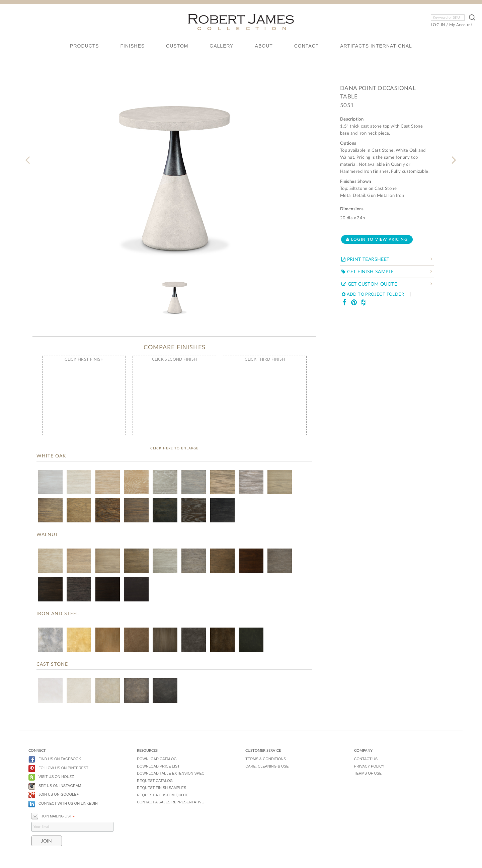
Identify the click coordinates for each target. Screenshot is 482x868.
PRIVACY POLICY (369, 766)
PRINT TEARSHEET (366, 260)
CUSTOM (177, 46)
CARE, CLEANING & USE (267, 766)
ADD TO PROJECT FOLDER (373, 295)
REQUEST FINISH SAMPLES (162, 788)
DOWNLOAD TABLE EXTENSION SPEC (171, 773)
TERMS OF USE (368, 773)
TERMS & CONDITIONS (266, 759)
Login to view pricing (377, 239)
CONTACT (307, 46)
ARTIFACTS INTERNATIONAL (376, 46)
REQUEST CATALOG (155, 781)
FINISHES (133, 46)
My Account (461, 25)
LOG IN (438, 25)
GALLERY (221, 46)
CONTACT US (366, 759)
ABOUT (264, 46)
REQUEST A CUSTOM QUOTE (163, 795)
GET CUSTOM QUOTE (369, 284)
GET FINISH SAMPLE (368, 272)
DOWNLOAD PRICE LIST (158, 766)
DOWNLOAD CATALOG (157, 759)
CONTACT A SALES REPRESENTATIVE (170, 802)
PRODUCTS (85, 46)
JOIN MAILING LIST (53, 816)
